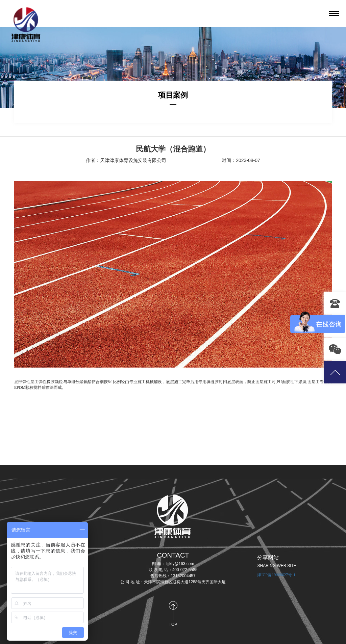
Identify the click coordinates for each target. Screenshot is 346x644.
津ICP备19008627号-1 (276, 575)
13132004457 (335, 303)
